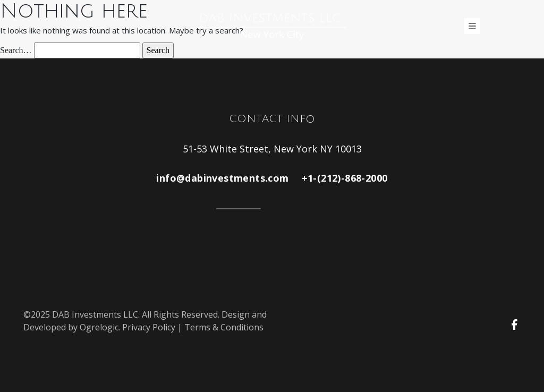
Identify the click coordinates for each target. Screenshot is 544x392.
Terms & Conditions (224, 327)
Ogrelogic (99, 327)
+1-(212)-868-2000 (345, 178)
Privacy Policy (149, 327)
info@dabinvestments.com (222, 178)
